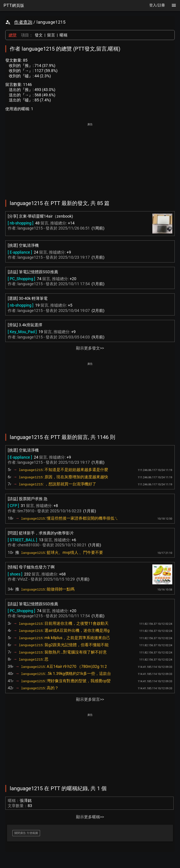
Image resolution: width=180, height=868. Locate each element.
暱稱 (63, 35)
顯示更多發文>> (90, 348)
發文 (39, 35)
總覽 (13, 35)
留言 (51, 35)
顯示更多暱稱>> (90, 817)
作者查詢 (23, 22)
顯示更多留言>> (90, 699)
